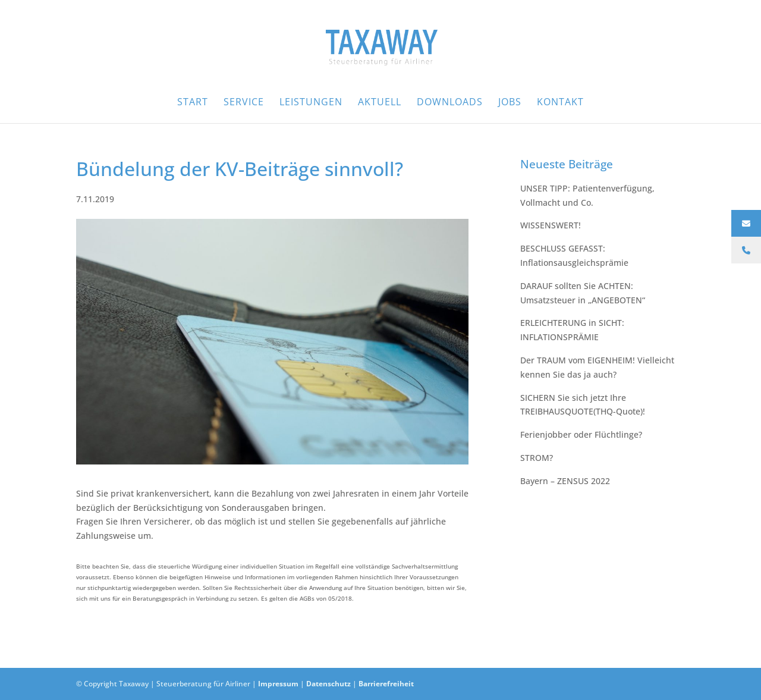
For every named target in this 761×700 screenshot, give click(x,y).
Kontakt (560, 103)
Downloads (450, 103)
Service (244, 103)
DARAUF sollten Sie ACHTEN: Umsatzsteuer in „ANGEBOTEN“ (583, 293)
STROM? (537, 458)
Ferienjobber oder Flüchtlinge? (581, 434)
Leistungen (311, 103)
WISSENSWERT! (551, 225)
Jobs (510, 103)
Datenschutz (328, 684)
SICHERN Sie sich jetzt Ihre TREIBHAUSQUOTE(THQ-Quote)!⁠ (583, 405)
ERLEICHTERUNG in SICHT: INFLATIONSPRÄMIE (572, 330)
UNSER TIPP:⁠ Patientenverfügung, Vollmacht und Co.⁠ (587, 195)
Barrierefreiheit (386, 684)
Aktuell (380, 103)
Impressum (278, 684)
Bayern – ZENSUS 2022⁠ (565, 481)
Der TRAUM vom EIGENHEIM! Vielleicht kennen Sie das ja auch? (597, 367)
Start (193, 103)
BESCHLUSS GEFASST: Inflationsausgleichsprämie (574, 255)
